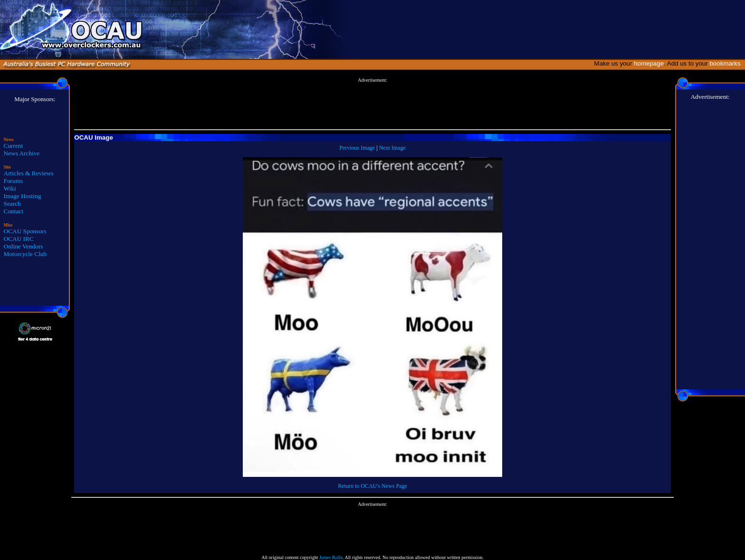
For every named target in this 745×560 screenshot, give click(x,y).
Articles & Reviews (29, 173)
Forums (14, 181)
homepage (649, 63)
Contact (14, 211)
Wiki (10, 188)
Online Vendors (24, 246)
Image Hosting (23, 196)
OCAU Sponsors (25, 231)
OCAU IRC (19, 239)
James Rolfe (331, 557)
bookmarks (727, 63)
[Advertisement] (372, 104)
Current (14, 146)
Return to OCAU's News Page (372, 486)
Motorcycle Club (25, 254)
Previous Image (357, 148)
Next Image (392, 148)
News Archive (22, 153)
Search (12, 204)
